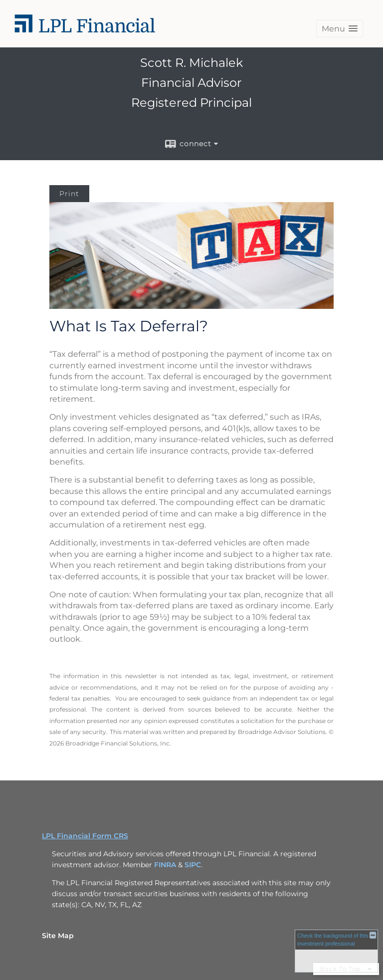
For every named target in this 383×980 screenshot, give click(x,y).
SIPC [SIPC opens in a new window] (193, 865)
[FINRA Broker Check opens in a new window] (336, 950)
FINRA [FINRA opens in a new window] (165, 865)
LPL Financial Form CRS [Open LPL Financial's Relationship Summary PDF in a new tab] (85, 836)
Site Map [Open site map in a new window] (58, 936)
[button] (340, 29)
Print (69, 194)
